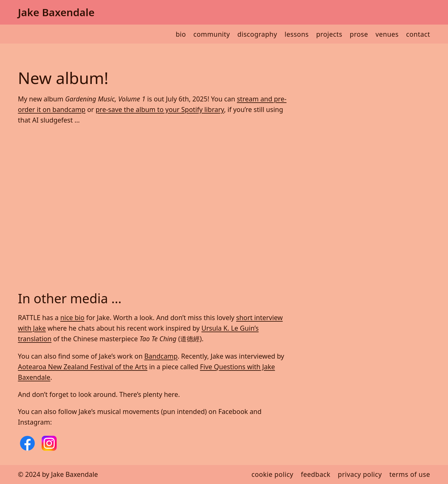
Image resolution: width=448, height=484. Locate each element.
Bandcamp (161, 356)
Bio (181, 34)
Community (212, 34)
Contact (418, 34)
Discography (257, 34)
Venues (387, 34)
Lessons (297, 34)
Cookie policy (272, 474)
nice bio (72, 317)
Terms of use (410, 474)
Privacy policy (360, 474)
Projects (329, 34)
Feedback (316, 474)
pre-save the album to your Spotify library (160, 109)
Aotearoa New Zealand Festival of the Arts (83, 367)
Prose (359, 34)
